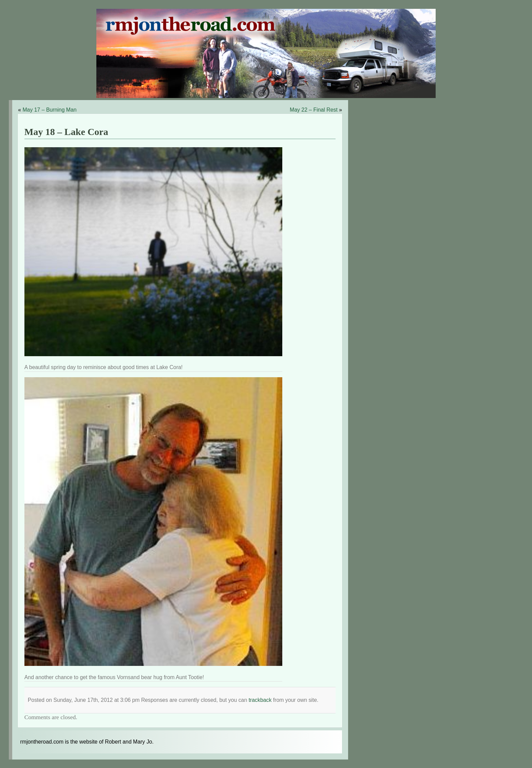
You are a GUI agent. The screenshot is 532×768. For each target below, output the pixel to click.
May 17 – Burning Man (49, 110)
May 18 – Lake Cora (66, 132)
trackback (260, 700)
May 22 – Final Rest (314, 110)
